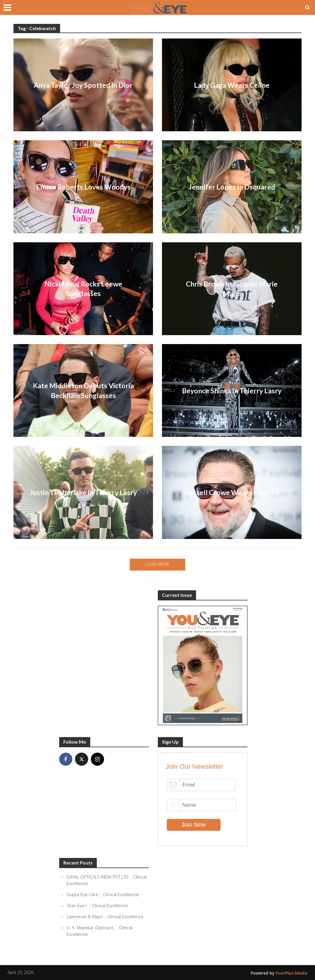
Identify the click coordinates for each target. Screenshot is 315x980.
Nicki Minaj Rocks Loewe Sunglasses (83, 289)
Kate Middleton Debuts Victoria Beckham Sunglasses (83, 390)
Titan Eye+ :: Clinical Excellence (97, 905)
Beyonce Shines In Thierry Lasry (232, 391)
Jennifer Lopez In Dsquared (232, 187)
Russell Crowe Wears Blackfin (232, 492)
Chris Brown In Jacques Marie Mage (232, 289)
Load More (158, 564)
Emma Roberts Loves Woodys (83, 187)
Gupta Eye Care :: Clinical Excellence (103, 894)
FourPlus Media (292, 973)
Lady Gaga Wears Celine (232, 85)
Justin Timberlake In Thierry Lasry (83, 492)
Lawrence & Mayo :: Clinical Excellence (105, 916)
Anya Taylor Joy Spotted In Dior (83, 85)
